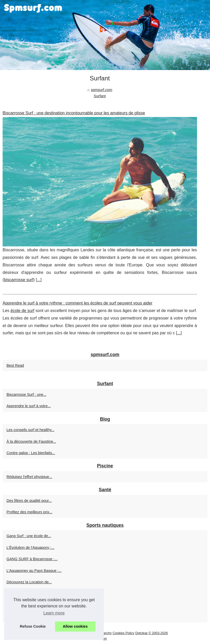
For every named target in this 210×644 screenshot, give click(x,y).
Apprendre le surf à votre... (29, 406)
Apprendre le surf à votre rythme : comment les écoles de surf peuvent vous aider (77, 303)
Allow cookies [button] (75, 626)
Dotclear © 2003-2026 (151, 633)
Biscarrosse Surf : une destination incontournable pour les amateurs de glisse (74, 113)
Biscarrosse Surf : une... (26, 394)
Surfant (100, 96)
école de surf (22, 311)
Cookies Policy (124, 633)
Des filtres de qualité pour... (29, 501)
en (105, 638)
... (39, 280)
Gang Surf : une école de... (29, 536)
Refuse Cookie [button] (33, 626)
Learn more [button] (54, 613)
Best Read (15, 365)
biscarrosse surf (19, 280)
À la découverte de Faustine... (31, 441)
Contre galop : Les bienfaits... (31, 453)
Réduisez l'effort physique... (29, 477)
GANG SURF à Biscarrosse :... (32, 559)
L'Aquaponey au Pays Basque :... (34, 571)
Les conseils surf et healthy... (31, 430)
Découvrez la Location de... (29, 582)
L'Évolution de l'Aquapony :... (31, 548)
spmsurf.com (101, 90)
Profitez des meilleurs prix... (29, 512)
